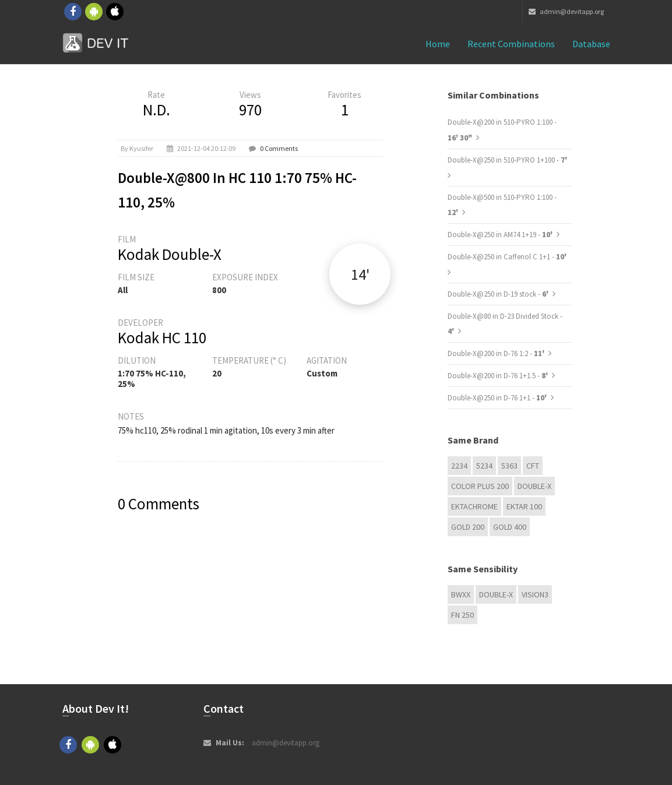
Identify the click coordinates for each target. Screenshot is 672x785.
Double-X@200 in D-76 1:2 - (497, 353)
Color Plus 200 (480, 486)
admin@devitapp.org (566, 11)
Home (438, 44)
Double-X (534, 486)
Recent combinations (511, 44)
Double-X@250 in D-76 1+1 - (498, 398)
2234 (459, 466)
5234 (484, 466)
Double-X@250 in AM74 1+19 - (501, 235)
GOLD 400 (510, 527)
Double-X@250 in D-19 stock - (499, 294)
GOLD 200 (468, 527)
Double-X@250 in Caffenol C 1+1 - (507, 257)
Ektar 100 (524, 506)
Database (591, 44)
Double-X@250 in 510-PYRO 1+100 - (507, 160)
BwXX (461, 594)
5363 (509, 466)
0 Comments (279, 148)
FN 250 (462, 615)
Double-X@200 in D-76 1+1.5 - (499, 376)
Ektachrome (474, 506)
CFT (533, 466)
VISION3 (535, 594)
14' (360, 274)
